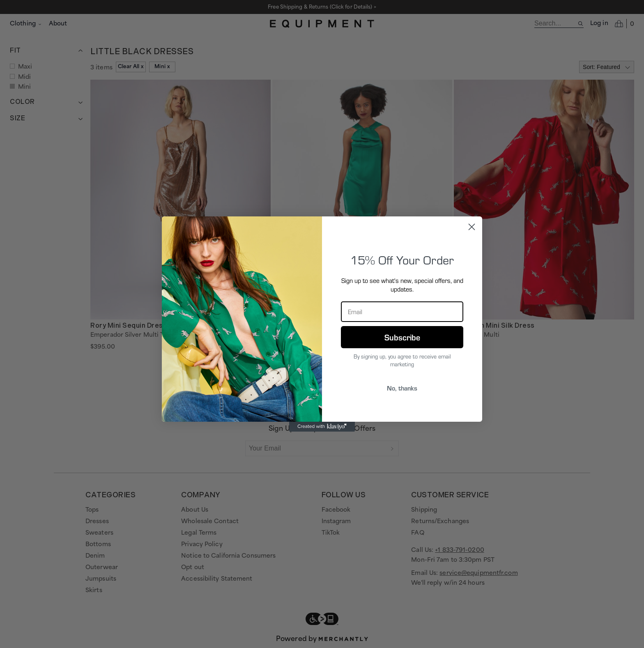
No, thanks (402, 388)
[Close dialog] (472, 227)
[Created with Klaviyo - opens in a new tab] (322, 427)
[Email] (402, 312)
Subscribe (402, 337)
